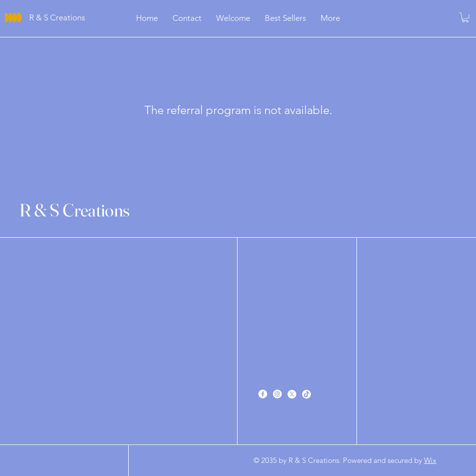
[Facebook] (263, 394)
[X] (292, 394)
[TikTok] (306, 394)
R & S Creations (75, 210)
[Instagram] (277, 394)
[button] (465, 17)
